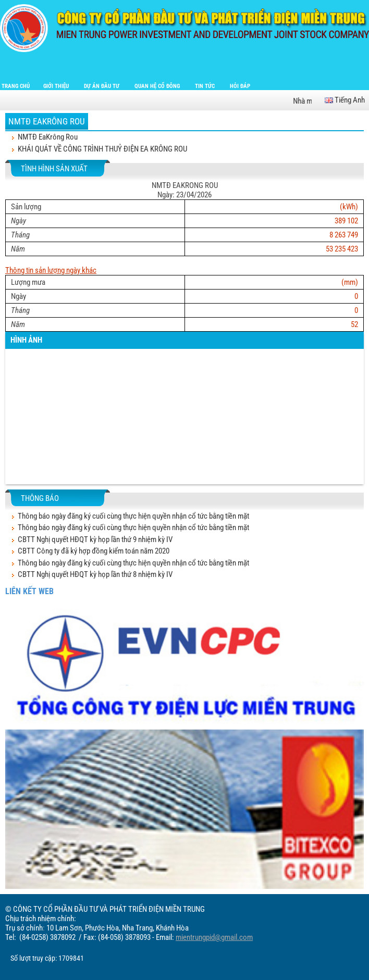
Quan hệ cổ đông (158, 86)
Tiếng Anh (345, 100)
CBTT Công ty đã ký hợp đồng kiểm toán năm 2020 (94, 551)
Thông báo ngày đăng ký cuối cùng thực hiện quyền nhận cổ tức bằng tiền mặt (133, 516)
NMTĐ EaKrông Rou (47, 121)
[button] (15, 425)
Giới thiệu (57, 86)
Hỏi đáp (240, 86)
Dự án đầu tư (102, 86)
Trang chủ (16, 86)
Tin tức (206, 86)
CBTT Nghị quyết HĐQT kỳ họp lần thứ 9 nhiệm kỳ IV (95, 539)
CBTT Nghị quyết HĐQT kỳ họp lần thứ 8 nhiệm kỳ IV (95, 574)
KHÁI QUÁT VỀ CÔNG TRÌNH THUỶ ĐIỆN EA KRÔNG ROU (102, 149)
